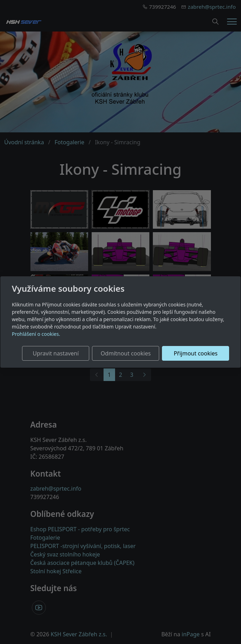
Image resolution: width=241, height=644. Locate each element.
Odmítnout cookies (126, 353)
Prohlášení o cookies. (36, 334)
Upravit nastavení (56, 353)
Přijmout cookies (196, 353)
